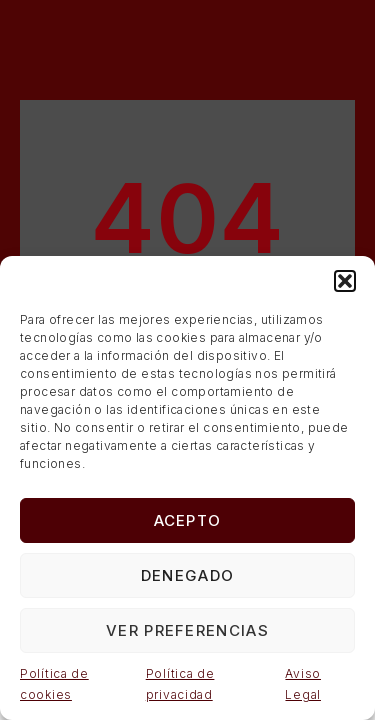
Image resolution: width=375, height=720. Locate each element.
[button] (345, 281)
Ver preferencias (187, 630)
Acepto (188, 520)
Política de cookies (54, 684)
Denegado (187, 575)
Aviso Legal (303, 684)
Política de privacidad (180, 684)
